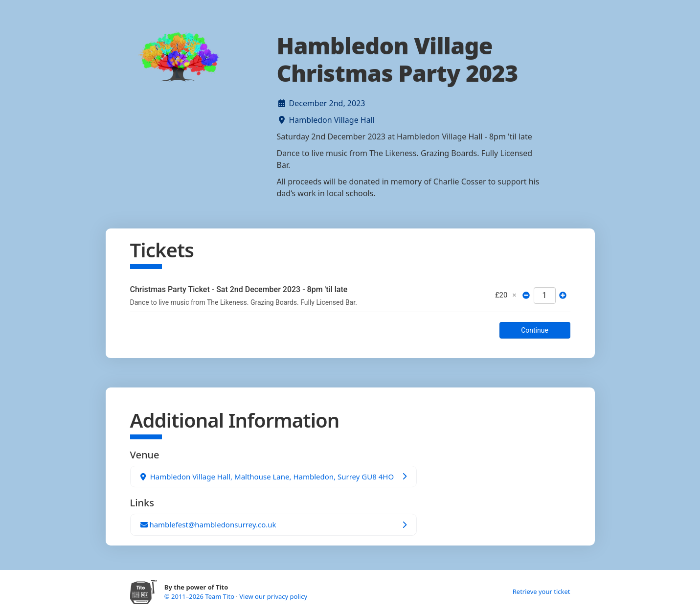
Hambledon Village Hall (332, 120)
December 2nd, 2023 (327, 103)
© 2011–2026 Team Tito (200, 596)
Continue (535, 330)
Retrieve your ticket (542, 591)
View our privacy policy (273, 596)
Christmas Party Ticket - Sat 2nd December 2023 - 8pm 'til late (239, 289)
